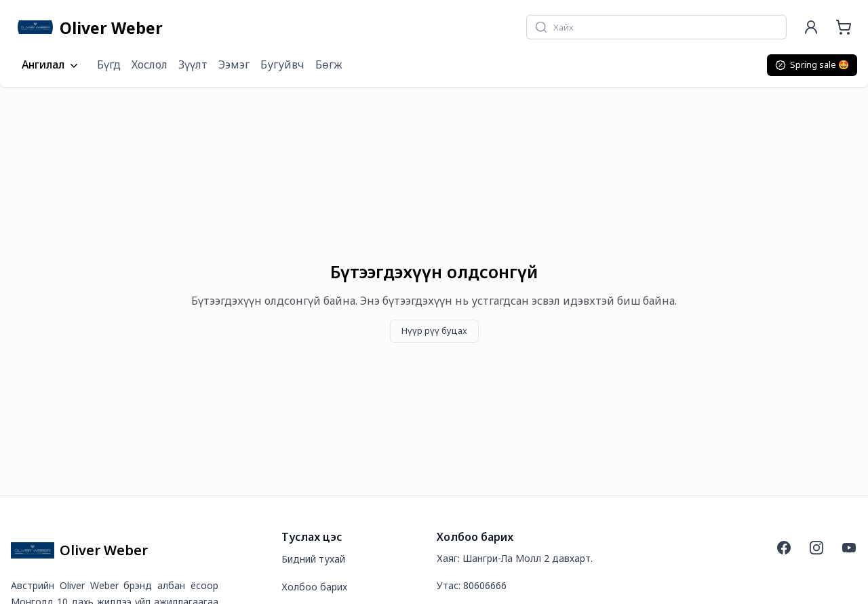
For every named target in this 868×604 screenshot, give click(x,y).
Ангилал (51, 65)
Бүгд (109, 64)
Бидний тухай (313, 559)
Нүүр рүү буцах (434, 331)
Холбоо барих (314, 587)
